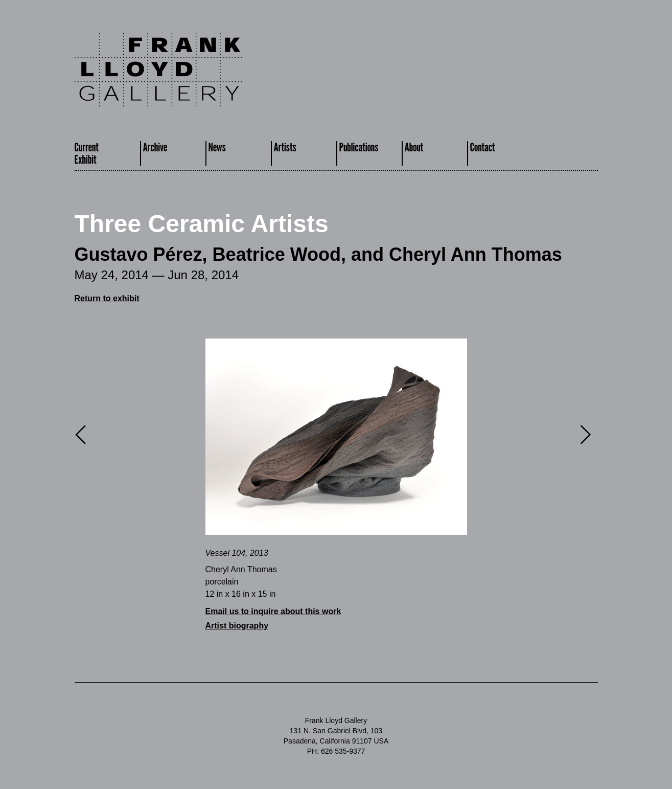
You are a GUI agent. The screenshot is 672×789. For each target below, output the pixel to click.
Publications (359, 147)
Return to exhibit (107, 298)
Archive (155, 147)
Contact (483, 147)
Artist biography (237, 626)
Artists (285, 147)
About (414, 147)
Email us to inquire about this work (273, 611)
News (217, 147)
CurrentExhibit (87, 153)
